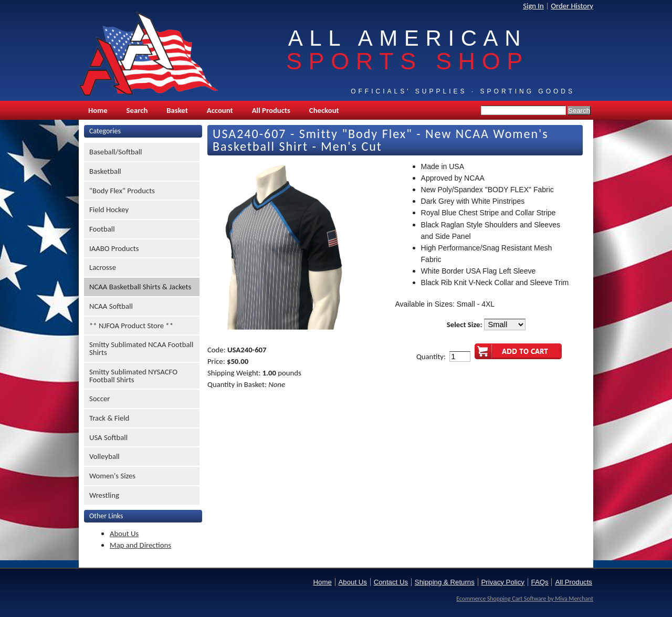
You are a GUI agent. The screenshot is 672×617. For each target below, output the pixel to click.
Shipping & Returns (445, 582)
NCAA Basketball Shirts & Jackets (140, 287)
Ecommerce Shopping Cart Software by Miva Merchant (525, 599)
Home (98, 110)
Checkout (324, 110)
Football (102, 229)
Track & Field (109, 418)
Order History (572, 6)
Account (220, 110)
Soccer (99, 399)
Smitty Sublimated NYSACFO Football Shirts (133, 376)
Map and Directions (140, 545)
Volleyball (104, 456)
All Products (271, 110)
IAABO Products (114, 248)
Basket (177, 110)
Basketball (105, 171)
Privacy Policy (503, 582)
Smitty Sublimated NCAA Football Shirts (141, 348)
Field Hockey (109, 210)
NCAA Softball (111, 306)
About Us (124, 534)
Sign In (533, 6)
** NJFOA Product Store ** (131, 326)
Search (137, 110)
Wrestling (104, 495)
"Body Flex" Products (122, 191)
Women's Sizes (112, 476)
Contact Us (391, 582)
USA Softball (108, 437)
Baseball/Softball (116, 152)
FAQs (540, 582)
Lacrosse (103, 267)
